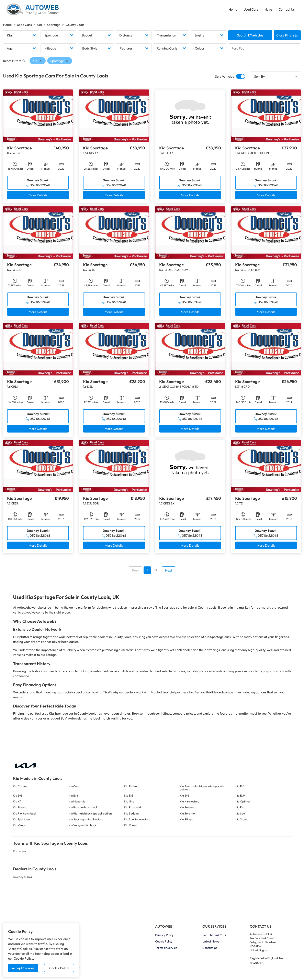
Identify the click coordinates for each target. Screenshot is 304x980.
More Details (38, 195)
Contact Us (287, 9)
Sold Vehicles (224, 76)
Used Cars (251, 9)
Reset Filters (14, 61)
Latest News (211, 941)
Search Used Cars (214, 935)
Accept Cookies (23, 968)
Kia (39, 25)
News (268, 9)
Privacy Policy (164, 935)
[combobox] (21, 35)
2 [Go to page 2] (156, 570)
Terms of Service (166, 948)
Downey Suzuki (22, 877)
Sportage (54, 25)
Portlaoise (20, 851)
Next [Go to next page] (169, 570)
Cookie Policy (59, 968)
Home (233, 9)
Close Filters (287, 35)
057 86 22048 (40, 185)
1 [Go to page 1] (147, 570)
